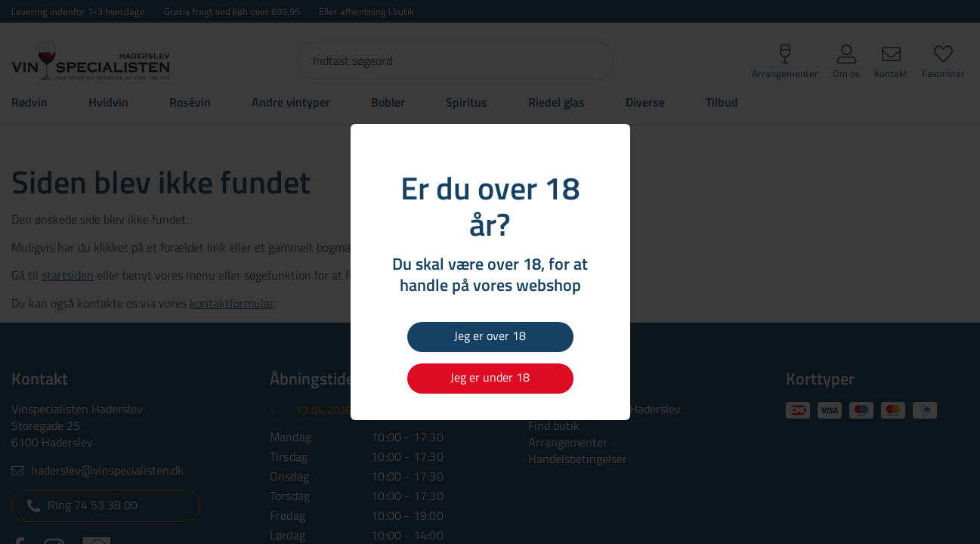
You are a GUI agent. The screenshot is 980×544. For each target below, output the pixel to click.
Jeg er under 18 (490, 377)
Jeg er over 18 (490, 335)
